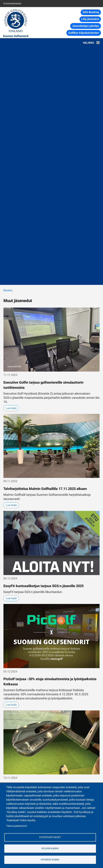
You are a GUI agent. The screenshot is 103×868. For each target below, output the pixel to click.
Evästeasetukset (12, 3)
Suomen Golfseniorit (16, 36)
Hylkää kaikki (50, 848)
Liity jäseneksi (90, 19)
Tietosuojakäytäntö (17, 826)
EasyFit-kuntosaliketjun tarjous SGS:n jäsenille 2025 (44, 586)
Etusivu (8, 290)
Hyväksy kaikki (50, 860)
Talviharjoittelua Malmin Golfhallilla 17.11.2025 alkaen (45, 489)
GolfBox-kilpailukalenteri (84, 33)
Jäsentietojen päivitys (86, 26)
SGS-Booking (91, 12)
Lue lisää (11, 408)
